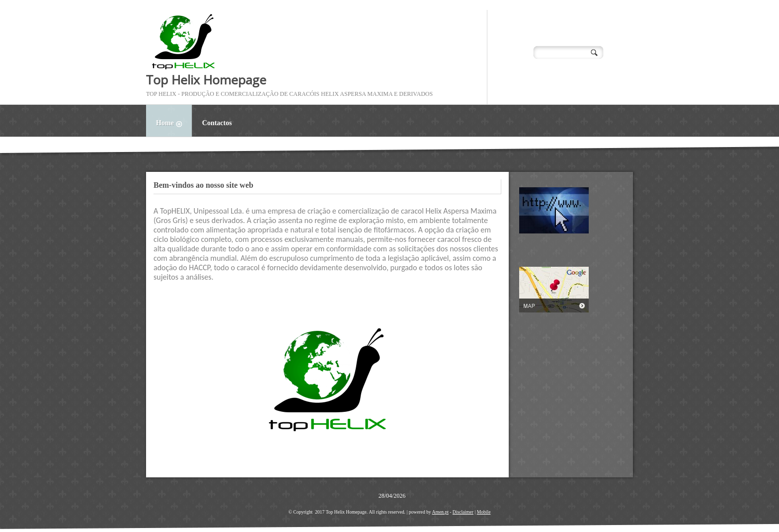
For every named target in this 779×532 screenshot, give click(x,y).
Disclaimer (463, 512)
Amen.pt (440, 512)
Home (174, 124)
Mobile (484, 512)
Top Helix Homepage (206, 79)
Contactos (217, 123)
